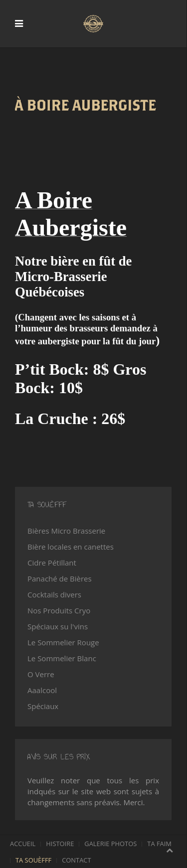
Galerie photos (110, 844)
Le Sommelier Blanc (62, 658)
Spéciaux (43, 706)
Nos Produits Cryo (59, 610)
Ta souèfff (33, 860)
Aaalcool (42, 690)
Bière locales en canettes (71, 547)
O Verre (41, 674)
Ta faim (159, 844)
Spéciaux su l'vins (58, 626)
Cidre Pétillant (52, 563)
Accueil (23, 844)
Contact (76, 860)
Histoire (60, 844)
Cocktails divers (54, 594)
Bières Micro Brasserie (66, 531)
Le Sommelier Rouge (63, 642)
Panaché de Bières (60, 579)
